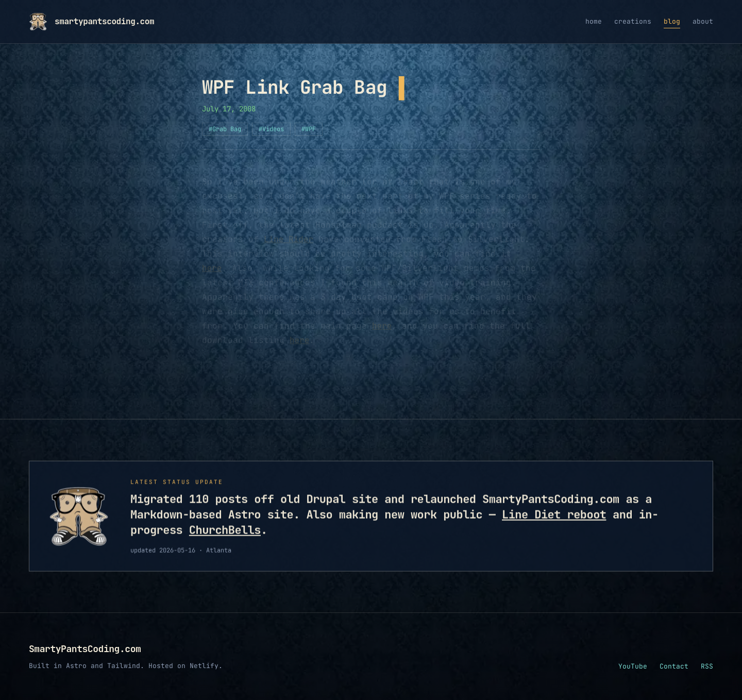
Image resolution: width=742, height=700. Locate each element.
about (703, 21)
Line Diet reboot (554, 516)
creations (633, 21)
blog (672, 21)
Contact (674, 666)
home (594, 21)
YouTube (633, 666)
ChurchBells (225, 532)
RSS (707, 666)
